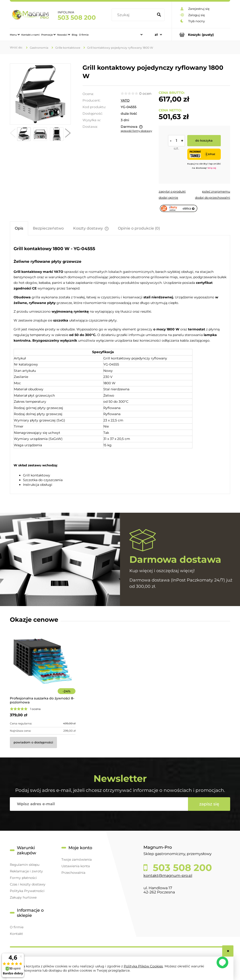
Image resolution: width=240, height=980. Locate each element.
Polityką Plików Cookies (143, 966)
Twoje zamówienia (77, 859)
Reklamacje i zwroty (26, 871)
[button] (13, 134)
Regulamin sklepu (25, 865)
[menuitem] (15, 35)
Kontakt (16, 934)
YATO (125, 100)
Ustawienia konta (76, 866)
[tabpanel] (120, 365)
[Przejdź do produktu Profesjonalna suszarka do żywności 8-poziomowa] (43, 668)
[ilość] (176, 141)
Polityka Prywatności (27, 891)
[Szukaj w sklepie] (134, 15)
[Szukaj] (159, 15)
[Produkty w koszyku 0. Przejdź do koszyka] (201, 35)
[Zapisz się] (209, 804)
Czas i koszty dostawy (28, 884)
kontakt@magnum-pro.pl (168, 876)
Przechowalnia (73, 873)
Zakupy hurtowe (23, 897)
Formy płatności (23, 878)
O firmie (17, 927)
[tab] (19, 228)
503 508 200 (77, 18)
